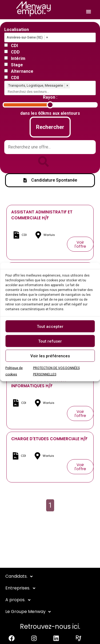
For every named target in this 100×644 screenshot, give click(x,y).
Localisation (17, 30)
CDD (15, 52)
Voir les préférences (50, 356)
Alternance (22, 71)
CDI (14, 46)
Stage (17, 65)
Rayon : (50, 97)
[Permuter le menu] (89, 11)
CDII (15, 78)
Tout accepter (50, 326)
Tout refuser (50, 341)
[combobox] (51, 92)
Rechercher (50, 127)
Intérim (18, 59)
